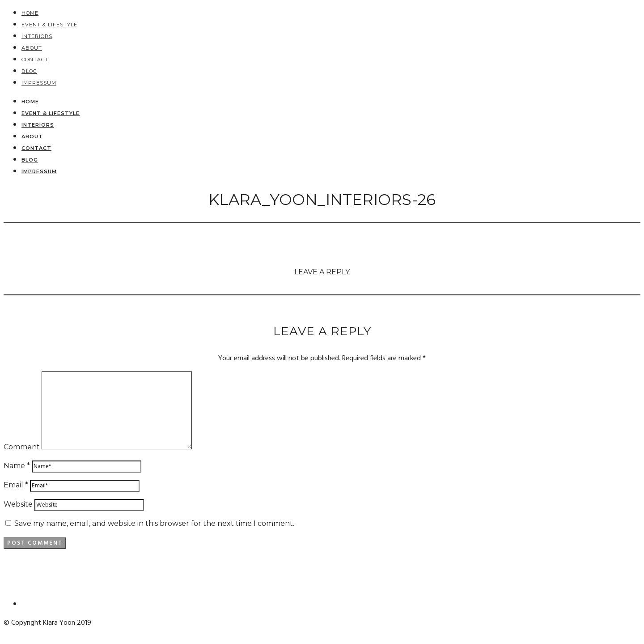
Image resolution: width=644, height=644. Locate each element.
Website (18, 504)
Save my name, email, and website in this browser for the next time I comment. (154, 523)
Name (17, 466)
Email (16, 485)
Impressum (39, 83)
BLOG (29, 71)
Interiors (37, 36)
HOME (30, 13)
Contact (35, 60)
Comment (22, 447)
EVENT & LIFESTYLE (49, 25)
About (32, 48)
